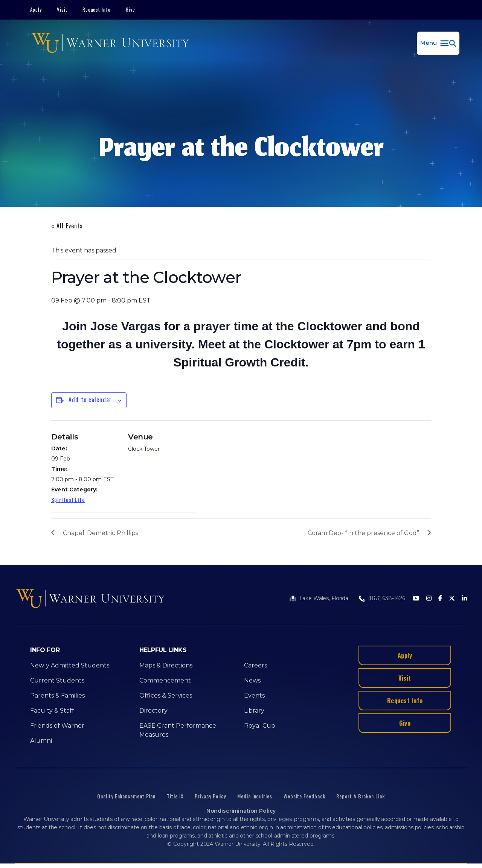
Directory (153, 711)
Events (254, 695)
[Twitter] (452, 599)
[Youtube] (416, 599)
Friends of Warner (57, 726)
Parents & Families (57, 695)
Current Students (57, 680)
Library (254, 711)
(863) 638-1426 (387, 598)
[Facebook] (440, 599)
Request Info (97, 9)
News (252, 680)
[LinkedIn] (464, 599)
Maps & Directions (166, 665)
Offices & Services (166, 695)
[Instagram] (429, 599)
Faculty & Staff (52, 711)
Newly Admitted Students (70, 665)
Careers (255, 665)
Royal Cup (260, 726)
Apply (36, 9)
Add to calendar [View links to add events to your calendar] (90, 400)
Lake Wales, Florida (324, 598)
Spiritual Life (68, 499)
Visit (62, 9)
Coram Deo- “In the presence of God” (363, 533)
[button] (438, 43)
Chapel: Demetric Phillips (101, 533)
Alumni (41, 741)
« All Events (67, 226)
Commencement (165, 680)
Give (130, 9)
